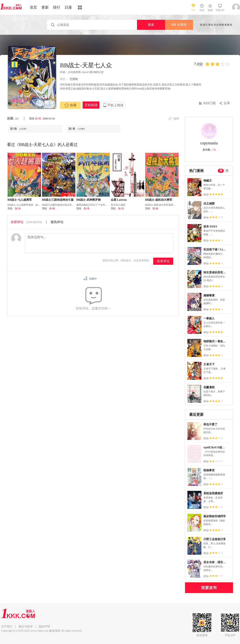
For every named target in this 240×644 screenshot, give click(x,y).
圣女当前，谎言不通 (216, 562)
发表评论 (163, 261)
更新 (45, 7)
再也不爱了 (210, 424)
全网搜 (179, 25)
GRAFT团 (87, 72)
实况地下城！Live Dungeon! (221, 250)
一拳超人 (209, 318)
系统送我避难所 (213, 493)
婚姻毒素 (209, 295)
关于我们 (7, 627)
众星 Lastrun (119, 200)
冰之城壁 (209, 204)
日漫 (68, 7)
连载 (13, 118)
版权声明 (44, 627)
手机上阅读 (115, 105)
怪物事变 (209, 470)
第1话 (121, 208)
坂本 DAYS (210, 227)
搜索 (151, 25)
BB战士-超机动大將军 (159, 200)
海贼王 (208, 181)
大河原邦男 (74, 72)
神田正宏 (98, 72)
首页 (33, 7)
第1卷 (77, 129)
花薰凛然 (209, 387)
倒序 (176, 119)
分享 (227, 103)
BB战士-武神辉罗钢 (88, 200)
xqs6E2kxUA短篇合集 (217, 447)
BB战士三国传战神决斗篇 (58, 200)
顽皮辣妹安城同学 (215, 516)
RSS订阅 (210, 103)
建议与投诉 (26, 627)
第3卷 (52, 208)
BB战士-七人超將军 (20, 200)
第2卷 (38, 119)
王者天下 (209, 364)
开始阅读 (91, 105)
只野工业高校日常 (215, 539)
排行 (57, 7)
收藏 (70, 105)
